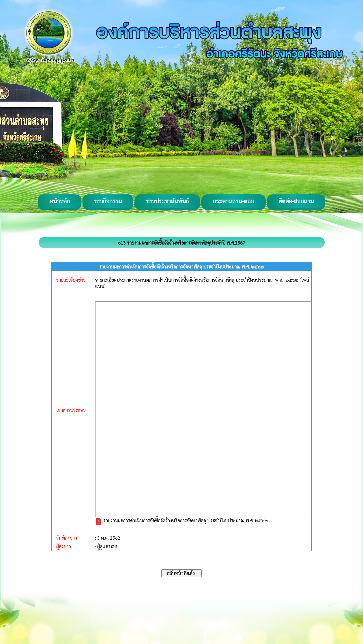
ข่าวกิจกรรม (108, 201)
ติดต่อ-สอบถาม (296, 201)
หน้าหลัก (60, 201)
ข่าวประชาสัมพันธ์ (167, 201)
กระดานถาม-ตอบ (234, 201)
